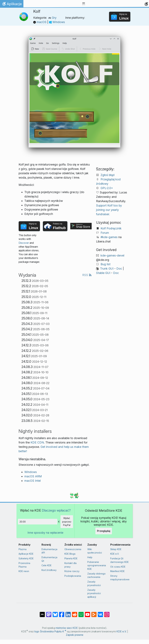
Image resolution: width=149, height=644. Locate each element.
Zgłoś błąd (108, 175)
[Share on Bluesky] (55, 613)
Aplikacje (12, 5)
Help (90, 557)
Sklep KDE (116, 549)
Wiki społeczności (95, 551)
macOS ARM (33, 476)
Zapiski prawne (75, 635)
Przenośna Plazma (24, 565)
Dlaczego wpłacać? (56, 510)
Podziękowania (73, 576)
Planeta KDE (71, 558)
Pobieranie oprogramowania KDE (97, 565)
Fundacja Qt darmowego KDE (119, 560)
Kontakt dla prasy (70, 565)
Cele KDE (46, 565)
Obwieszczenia (73, 549)
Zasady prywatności (94, 583)
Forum (105, 233)
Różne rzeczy (72, 571)
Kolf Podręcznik (111, 228)
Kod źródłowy (49, 570)
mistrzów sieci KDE (67, 628)
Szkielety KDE (26, 558)
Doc (119, 269)
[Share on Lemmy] (81, 613)
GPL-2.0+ (107, 188)
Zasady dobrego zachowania (96, 575)
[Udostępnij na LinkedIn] (68, 613)
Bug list (105, 264)
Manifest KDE (117, 571)
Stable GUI (103, 273)
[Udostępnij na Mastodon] (49, 613)
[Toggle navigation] (84, 4)
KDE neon (24, 571)
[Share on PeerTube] (94, 613)
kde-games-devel (112, 255)
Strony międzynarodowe (120, 578)
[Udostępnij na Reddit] (75, 613)
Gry (52, 18)
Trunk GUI (107, 269)
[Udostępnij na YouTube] (87, 613)
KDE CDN (37, 442)
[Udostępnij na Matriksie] (42, 613)
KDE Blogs (70, 554)
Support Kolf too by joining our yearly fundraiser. (109, 210)
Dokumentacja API (49, 551)
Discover (24, 243)
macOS (40, 22)
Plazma (23, 549)
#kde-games (109, 237)
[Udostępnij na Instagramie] (107, 613)
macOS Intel (33, 481)
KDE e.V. (115, 554)
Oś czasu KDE (118, 567)
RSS (87, 275)
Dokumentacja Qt (49, 559)
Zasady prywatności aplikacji (94, 593)
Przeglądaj (104, 531)
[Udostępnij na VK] (100, 613)
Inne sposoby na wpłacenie (45, 533)
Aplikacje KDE (26, 554)
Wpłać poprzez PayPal (67, 522)
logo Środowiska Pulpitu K (50, 631)
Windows (57, 22)
